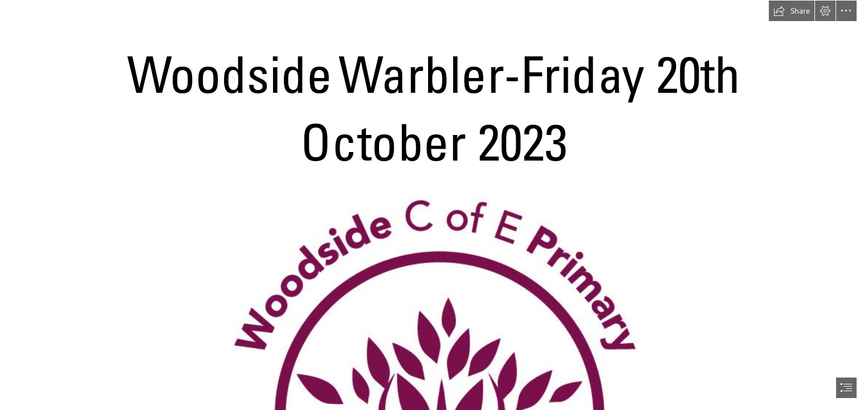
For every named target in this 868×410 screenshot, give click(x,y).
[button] (792, 11)
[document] (434, 205)
